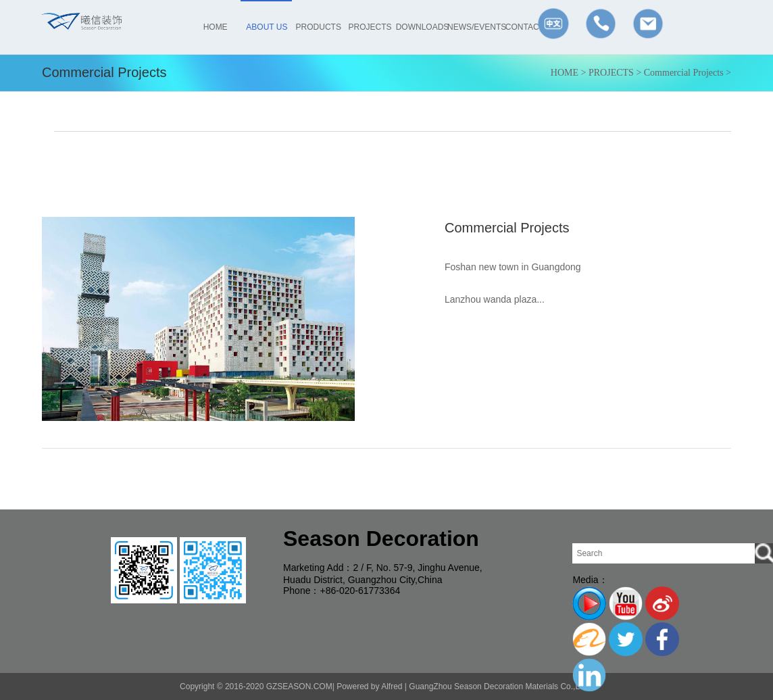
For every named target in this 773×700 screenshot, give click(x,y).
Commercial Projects (684, 73)
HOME (565, 73)
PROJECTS (611, 73)
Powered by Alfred (369, 686)
